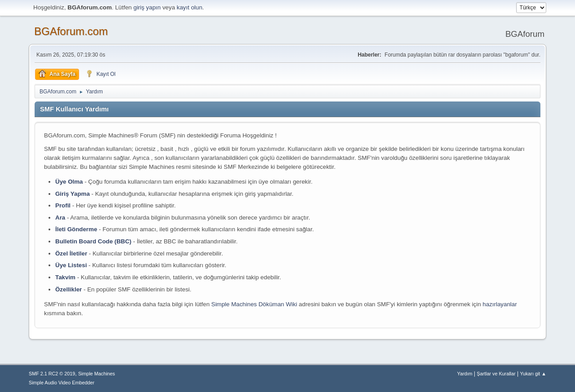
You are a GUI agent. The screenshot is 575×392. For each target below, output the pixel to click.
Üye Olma (69, 182)
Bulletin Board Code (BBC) (93, 241)
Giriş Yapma (73, 194)
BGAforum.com (71, 31)
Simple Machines (97, 374)
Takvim (65, 277)
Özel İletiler (71, 253)
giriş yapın (147, 7)
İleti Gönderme (76, 229)
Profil (63, 205)
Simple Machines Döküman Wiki (254, 304)
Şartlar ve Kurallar (496, 374)
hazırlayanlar (500, 304)
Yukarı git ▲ (533, 374)
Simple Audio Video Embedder (62, 383)
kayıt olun (189, 7)
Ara (60, 218)
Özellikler (69, 289)
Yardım (465, 374)
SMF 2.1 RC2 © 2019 (52, 374)
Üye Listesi (71, 265)
